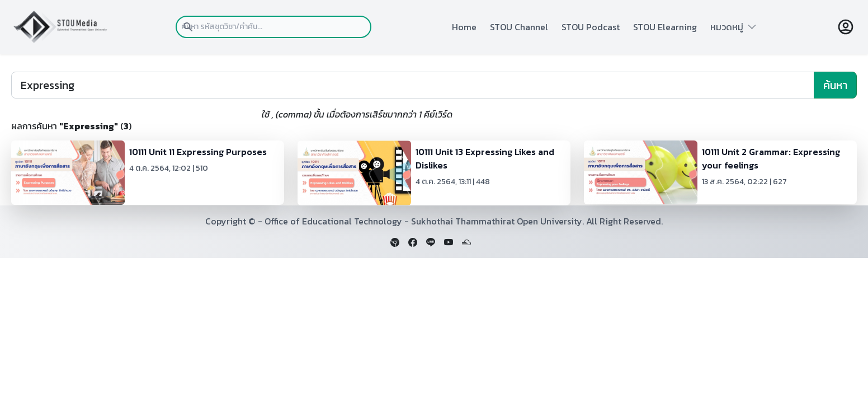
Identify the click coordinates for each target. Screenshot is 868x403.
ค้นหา (835, 85)
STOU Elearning (665, 27)
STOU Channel (519, 27)
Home (464, 27)
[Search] (413, 85)
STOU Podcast (591, 27)
